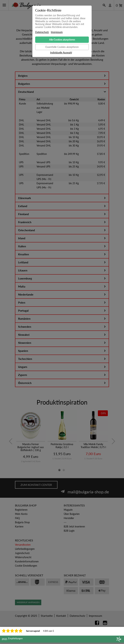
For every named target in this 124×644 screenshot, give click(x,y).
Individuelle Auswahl (61, 53)
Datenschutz (42, 32)
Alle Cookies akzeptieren (62, 40)
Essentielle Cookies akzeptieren (62, 47)
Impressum (57, 32)
